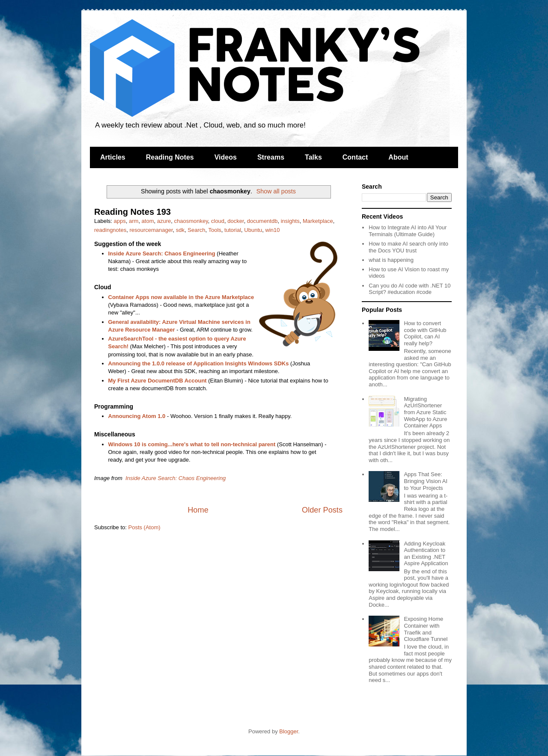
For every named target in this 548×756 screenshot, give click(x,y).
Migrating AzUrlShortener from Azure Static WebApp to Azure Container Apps (425, 412)
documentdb (262, 221)
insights (290, 221)
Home (198, 510)
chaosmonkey (191, 221)
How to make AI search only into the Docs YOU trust (408, 247)
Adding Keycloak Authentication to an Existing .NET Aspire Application (426, 554)
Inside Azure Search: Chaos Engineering (162, 253)
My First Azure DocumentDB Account (158, 381)
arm (134, 221)
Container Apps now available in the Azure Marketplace (181, 297)
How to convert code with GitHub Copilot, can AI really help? (425, 333)
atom (148, 221)
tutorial (233, 230)
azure (164, 221)
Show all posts (276, 191)
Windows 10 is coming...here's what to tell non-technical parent (192, 444)
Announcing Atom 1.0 (137, 416)
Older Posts (322, 510)
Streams (271, 157)
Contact (355, 157)
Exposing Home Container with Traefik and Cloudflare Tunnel (426, 629)
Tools (214, 230)
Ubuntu (253, 230)
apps (120, 221)
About (398, 157)
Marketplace (318, 221)
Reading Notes (170, 157)
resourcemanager (151, 230)
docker (235, 221)
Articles (113, 157)
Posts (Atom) (144, 527)
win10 (273, 230)
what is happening (391, 260)
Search (196, 230)
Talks (313, 157)
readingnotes (110, 230)
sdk (180, 230)
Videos (226, 157)
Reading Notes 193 (133, 212)
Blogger (289, 731)
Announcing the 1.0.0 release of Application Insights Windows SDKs (199, 363)
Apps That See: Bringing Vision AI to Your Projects (426, 481)
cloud (218, 221)
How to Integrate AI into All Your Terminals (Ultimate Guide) (408, 231)
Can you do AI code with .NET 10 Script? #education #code (410, 289)
